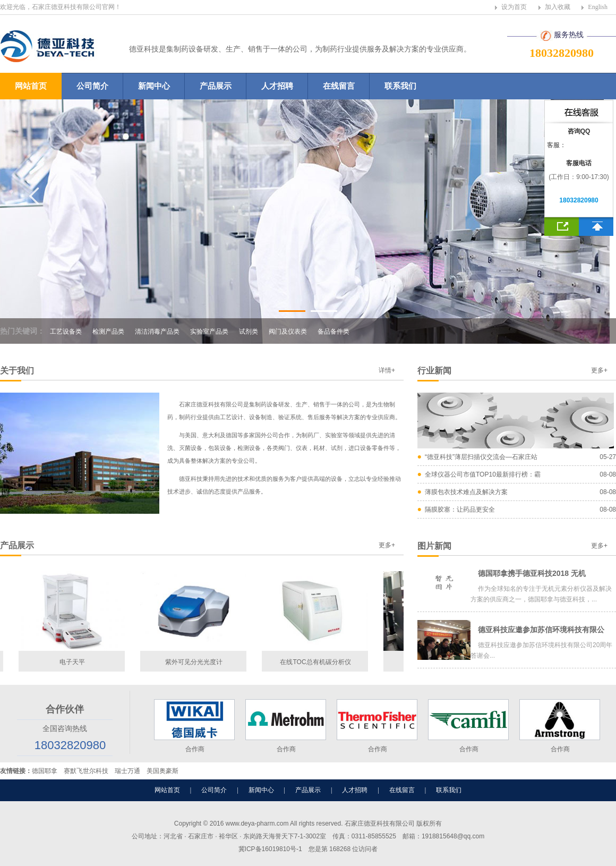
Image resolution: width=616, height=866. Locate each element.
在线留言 (339, 86)
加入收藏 (558, 7)
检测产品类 (108, 332)
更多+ (599, 370)
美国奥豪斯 (162, 771)
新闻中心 (154, 86)
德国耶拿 (45, 771)
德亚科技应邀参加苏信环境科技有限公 (541, 630)
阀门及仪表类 (288, 332)
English (598, 7)
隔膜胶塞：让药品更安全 (460, 510)
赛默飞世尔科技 (86, 771)
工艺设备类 (66, 332)
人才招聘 (277, 86)
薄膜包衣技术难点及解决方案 (466, 492)
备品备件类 (333, 332)
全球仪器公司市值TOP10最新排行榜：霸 (483, 474)
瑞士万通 (127, 771)
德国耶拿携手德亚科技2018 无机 (532, 573)
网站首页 (31, 86)
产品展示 (216, 86)
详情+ (387, 370)
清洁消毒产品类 (157, 332)
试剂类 (249, 332)
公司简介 (92, 86)
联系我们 (400, 86)
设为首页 (514, 7)
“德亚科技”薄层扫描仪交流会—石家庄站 (481, 457)
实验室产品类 (209, 332)
